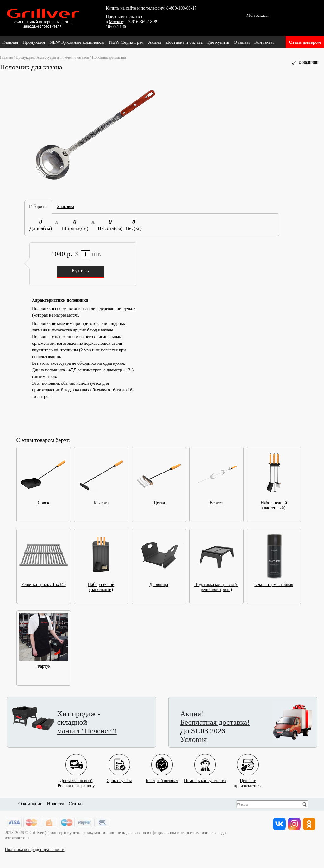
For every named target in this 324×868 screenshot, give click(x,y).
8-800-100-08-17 (182, 8)
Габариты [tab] (38, 206)
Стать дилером (305, 42)
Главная (10, 42)
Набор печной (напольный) (101, 585)
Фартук (44, 664)
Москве (116, 22)
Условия (194, 739)
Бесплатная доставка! (215, 722)
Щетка (159, 501)
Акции (155, 42)
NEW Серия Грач (126, 42)
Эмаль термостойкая (274, 583)
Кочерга (101, 501)
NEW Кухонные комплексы (77, 42)
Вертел (216, 501)
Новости (56, 804)
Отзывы (242, 42)
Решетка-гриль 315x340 (44, 583)
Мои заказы (258, 15)
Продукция (34, 42)
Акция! (192, 714)
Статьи (76, 804)
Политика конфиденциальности (35, 849)
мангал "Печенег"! (87, 731)
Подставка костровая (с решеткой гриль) (216, 585)
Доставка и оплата (184, 42)
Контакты (264, 42)
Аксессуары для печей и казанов (63, 57)
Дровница (159, 583)
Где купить (218, 42)
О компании (31, 804)
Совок (44, 501)
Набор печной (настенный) (274, 503)
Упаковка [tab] (65, 206)
